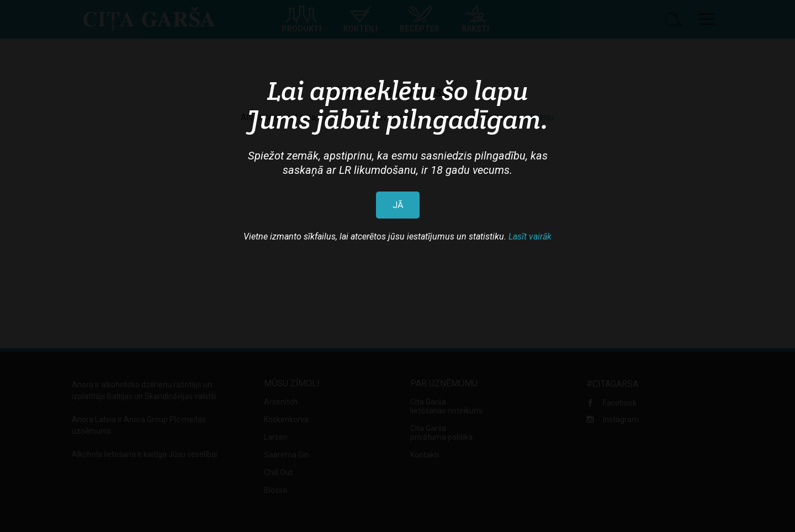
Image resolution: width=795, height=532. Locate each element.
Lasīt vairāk (530, 236)
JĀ (398, 205)
